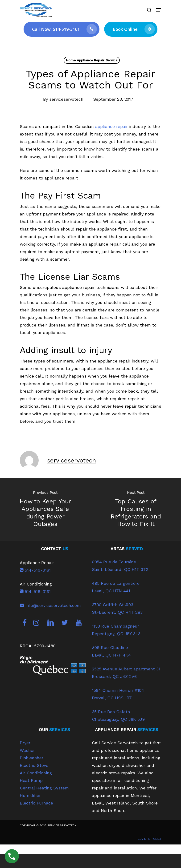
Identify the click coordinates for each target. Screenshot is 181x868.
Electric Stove (34, 765)
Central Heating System (44, 788)
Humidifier (30, 795)
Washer (27, 750)
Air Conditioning (36, 773)
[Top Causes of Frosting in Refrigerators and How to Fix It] (136, 510)
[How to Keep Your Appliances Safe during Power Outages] (45, 510)
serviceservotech (66, 99)
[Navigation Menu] (159, 10)
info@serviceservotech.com (50, 605)
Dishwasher (32, 758)
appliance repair (111, 126)
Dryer (25, 743)
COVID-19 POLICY (149, 839)
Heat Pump (31, 780)
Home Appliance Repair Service (92, 60)
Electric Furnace (36, 803)
